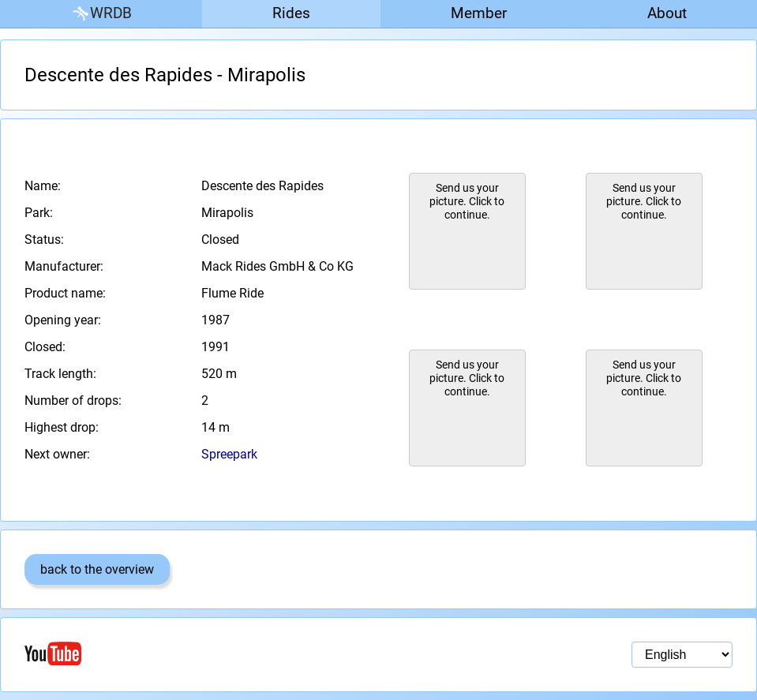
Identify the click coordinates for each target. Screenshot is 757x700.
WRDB (101, 14)
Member (479, 13)
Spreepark (229, 454)
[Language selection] (682, 655)
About (667, 13)
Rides (291, 13)
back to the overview (97, 569)
